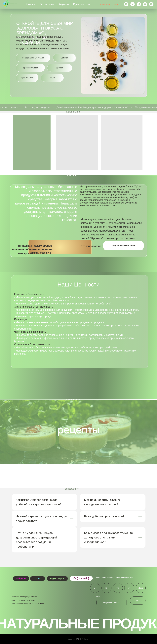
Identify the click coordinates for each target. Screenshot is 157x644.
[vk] (133, 4)
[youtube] (145, 4)
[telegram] (139, 4)
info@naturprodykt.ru (110, 4)
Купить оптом (81, 4)
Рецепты (64, 4)
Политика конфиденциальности (24, 597)
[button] (123, 246)
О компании (47, 4)
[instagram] (126, 4)
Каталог (31, 4)
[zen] (151, 4)
